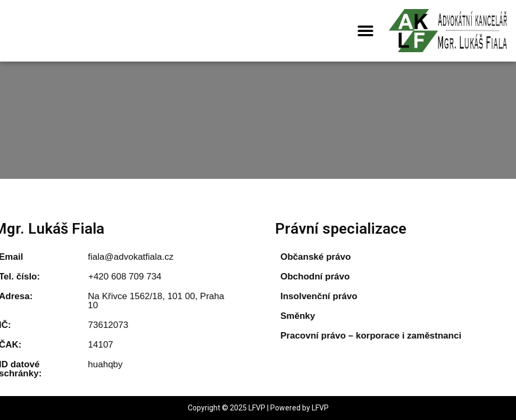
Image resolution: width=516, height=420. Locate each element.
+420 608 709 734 (102, 277)
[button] (365, 31)
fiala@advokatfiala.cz (108, 257)
